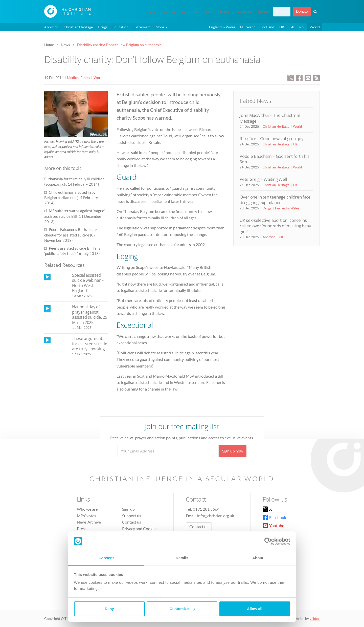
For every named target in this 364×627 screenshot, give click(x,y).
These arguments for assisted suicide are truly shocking (90, 344)
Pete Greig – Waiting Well (263, 179)
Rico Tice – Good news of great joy (271, 138)
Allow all (255, 609)
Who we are (87, 509)
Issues (225, 11)
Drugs (103, 27)
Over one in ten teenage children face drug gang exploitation (275, 200)
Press (82, 528)
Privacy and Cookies (140, 528)
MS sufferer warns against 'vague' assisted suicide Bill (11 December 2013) (74, 216)
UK (282, 27)
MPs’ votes (86, 516)
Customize (182, 609)
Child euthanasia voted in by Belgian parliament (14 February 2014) (71, 198)
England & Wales (222, 27)
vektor (315, 619)
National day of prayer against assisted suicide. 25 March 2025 (90, 315)
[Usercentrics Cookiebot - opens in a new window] (268, 541)
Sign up (282, 11)
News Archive (89, 522)
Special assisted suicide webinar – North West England (88, 283)
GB (292, 27)
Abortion (51, 27)
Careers (264, 11)
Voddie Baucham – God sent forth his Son (274, 159)
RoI (302, 27)
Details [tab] (182, 558)
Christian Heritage (78, 27)
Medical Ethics (78, 78)
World (315, 27)
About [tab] (258, 558)
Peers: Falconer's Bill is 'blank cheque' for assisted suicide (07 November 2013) (71, 235)
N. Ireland (248, 27)
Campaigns (190, 11)
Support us (132, 516)
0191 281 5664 (206, 509)
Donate (302, 11)
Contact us (132, 522)
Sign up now (233, 451)
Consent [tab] (106, 558)
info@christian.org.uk (216, 516)
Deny (109, 609)
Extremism (142, 27)
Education (120, 27)
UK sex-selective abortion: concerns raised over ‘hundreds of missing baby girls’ (275, 226)
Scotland (267, 27)
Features (168, 11)
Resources (243, 11)
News (151, 11)
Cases (209, 11)
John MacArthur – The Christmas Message (270, 118)
